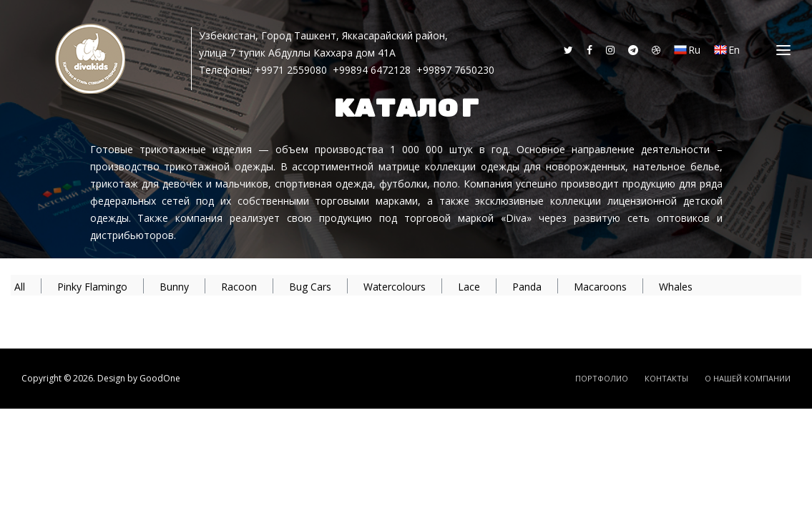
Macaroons (600, 287)
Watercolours (395, 287)
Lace (469, 287)
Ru (687, 50)
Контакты (666, 378)
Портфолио (602, 378)
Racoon (239, 287)
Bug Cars (310, 287)
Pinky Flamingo (92, 287)
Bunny (174, 287)
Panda (527, 287)
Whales (676, 287)
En (727, 50)
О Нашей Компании (748, 378)
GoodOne (160, 378)
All (20, 287)
